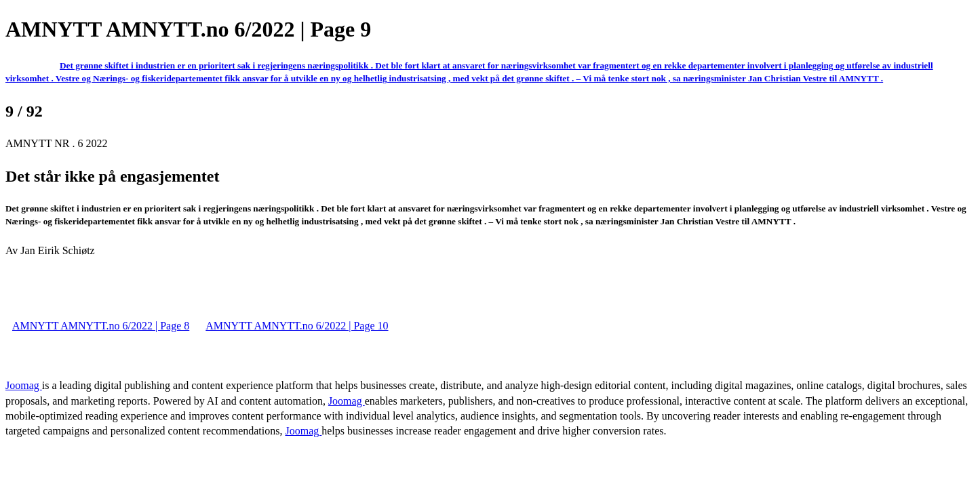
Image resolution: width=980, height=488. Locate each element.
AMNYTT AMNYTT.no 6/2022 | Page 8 (101, 326)
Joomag (24, 385)
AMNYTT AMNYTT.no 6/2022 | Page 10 (297, 326)
